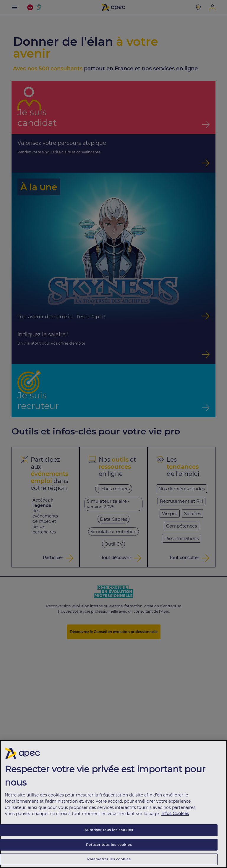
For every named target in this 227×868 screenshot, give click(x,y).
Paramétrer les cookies (109, 860)
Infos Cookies (175, 815)
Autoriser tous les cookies (109, 831)
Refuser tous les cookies (109, 845)
